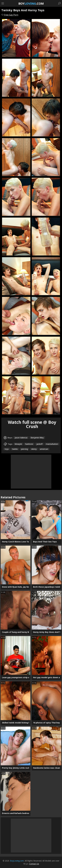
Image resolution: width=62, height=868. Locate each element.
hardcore (29, 444)
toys (7, 449)
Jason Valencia (21, 438)
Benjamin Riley (37, 438)
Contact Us (34, 864)
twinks (15, 449)
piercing (24, 449)
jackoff (40, 444)
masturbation (52, 444)
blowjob (18, 444)
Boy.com (31, 3)
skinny (34, 449)
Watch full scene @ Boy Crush (32, 424)
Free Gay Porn (10, 15)
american (44, 449)
